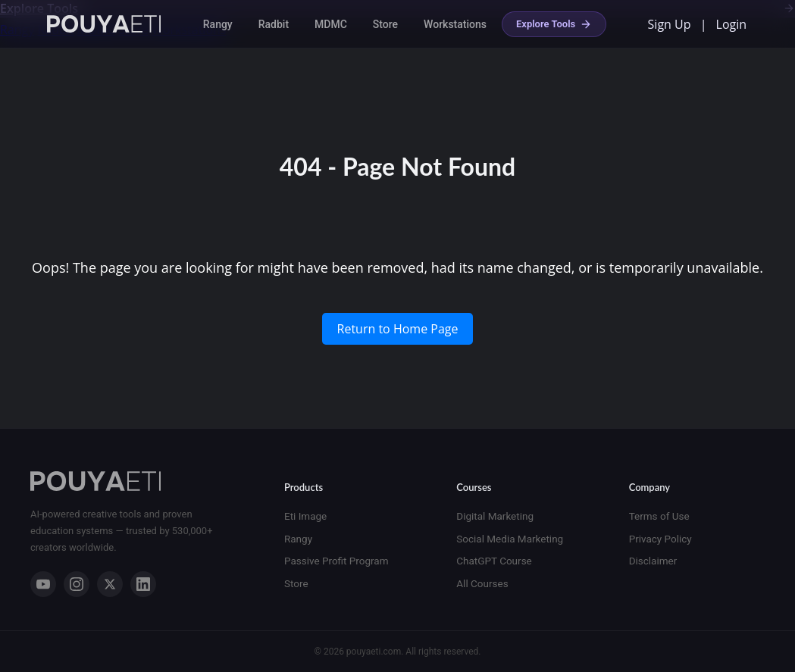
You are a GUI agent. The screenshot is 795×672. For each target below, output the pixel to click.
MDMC (331, 24)
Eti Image (305, 516)
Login (732, 24)
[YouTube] (43, 584)
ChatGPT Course (494, 561)
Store (385, 24)
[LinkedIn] (143, 584)
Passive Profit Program (336, 561)
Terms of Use (659, 516)
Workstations (455, 24)
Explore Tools (554, 24)
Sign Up (670, 24)
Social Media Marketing (510, 539)
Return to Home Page (398, 329)
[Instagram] (77, 584)
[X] (110, 584)
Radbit (274, 24)
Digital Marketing (495, 516)
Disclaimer (653, 561)
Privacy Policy (660, 539)
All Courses (482, 583)
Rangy (218, 24)
